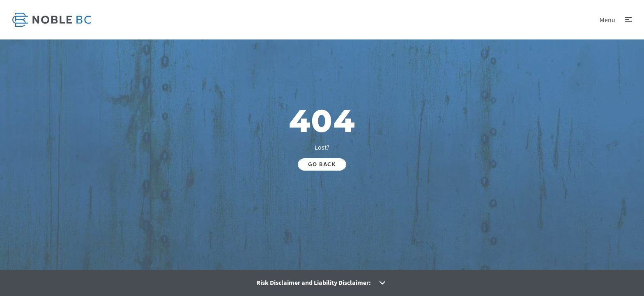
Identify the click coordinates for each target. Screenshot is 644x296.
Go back (322, 164)
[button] (616, 20)
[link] (52, 20)
